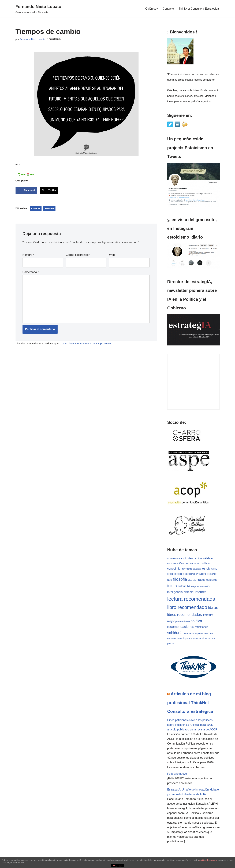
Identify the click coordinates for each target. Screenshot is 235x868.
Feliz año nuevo (177, 774)
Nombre (28, 255)
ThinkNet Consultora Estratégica (199, 9)
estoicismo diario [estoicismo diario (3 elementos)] (176, 574)
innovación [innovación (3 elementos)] (205, 587)
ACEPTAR (117, 866)
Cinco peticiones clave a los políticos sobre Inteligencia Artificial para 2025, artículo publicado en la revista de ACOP (192, 725)
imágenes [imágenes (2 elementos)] (195, 587)
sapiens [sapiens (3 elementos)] (199, 634)
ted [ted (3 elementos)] (191, 639)
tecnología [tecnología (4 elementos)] (183, 639)
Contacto (168, 9)
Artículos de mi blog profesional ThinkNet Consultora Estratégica (190, 703)
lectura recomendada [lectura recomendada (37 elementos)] (191, 599)
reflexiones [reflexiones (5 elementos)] (202, 627)
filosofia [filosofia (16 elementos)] (180, 579)
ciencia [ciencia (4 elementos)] (192, 559)
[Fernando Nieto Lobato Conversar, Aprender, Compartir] (38, 9)
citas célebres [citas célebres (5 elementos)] (205, 558)
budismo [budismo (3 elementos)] (174, 559)
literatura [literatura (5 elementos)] (208, 615)
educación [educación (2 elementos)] (197, 569)
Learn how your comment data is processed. (87, 343)
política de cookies (208, 860)
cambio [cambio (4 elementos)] (183, 559)
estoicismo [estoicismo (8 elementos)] (210, 568)
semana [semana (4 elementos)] (172, 639)
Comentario (31, 272)
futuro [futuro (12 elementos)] (172, 586)
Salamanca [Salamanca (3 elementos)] (189, 634)
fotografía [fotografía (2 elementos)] (192, 580)
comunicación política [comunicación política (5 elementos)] (197, 563)
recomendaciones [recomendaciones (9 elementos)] (181, 627)
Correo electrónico (78, 255)
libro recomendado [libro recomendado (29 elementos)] (187, 607)
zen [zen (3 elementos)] (209, 639)
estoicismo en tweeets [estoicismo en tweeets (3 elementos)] (195, 574)
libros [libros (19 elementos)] (213, 608)
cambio (36, 209)
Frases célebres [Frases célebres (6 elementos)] (207, 580)
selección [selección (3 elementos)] (208, 634)
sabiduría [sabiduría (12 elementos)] (175, 633)
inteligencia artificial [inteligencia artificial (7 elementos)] (181, 592)
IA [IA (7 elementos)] (189, 586)
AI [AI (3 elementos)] (168, 559)
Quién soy (151, 9)
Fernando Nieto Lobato (33, 39)
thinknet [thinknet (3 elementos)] (197, 639)
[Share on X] (49, 190)
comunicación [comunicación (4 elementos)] (175, 563)
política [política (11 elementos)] (196, 621)
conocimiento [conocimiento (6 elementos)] (176, 569)
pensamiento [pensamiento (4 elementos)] (182, 621)
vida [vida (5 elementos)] (204, 639)
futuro (49, 209)
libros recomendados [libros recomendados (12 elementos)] (185, 615)
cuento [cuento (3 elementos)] (189, 569)
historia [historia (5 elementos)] (182, 586)
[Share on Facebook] (26, 190)
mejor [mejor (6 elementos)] (171, 621)
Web (112, 255)
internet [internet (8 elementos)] (200, 592)
